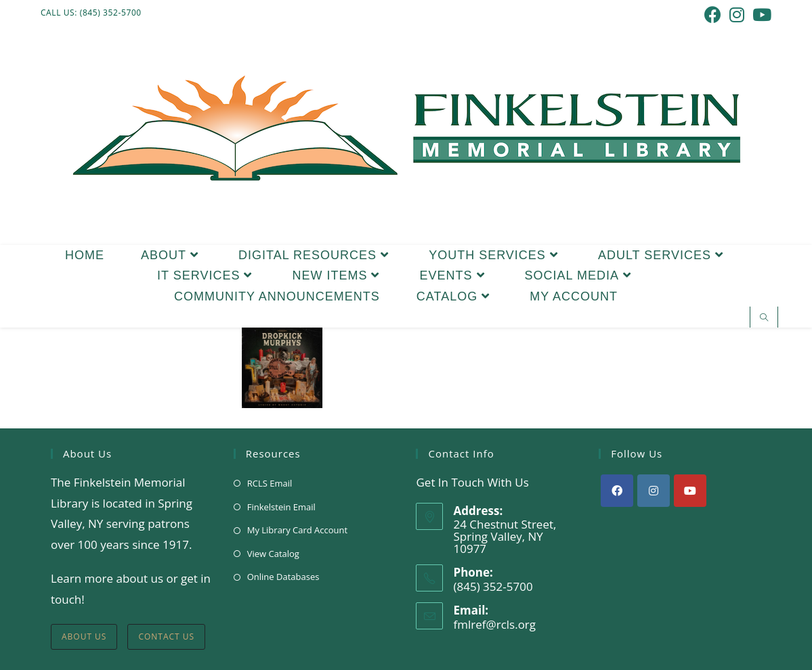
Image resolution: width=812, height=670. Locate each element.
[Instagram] (654, 491)
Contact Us (166, 636)
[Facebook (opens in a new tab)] (713, 15)
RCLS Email (270, 483)
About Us (84, 636)
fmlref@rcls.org (494, 624)
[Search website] (764, 318)
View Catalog (273, 554)
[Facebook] (617, 491)
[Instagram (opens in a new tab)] (737, 15)
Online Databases (283, 577)
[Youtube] (690, 491)
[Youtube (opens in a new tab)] (760, 15)
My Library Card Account (297, 530)
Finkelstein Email (281, 507)
